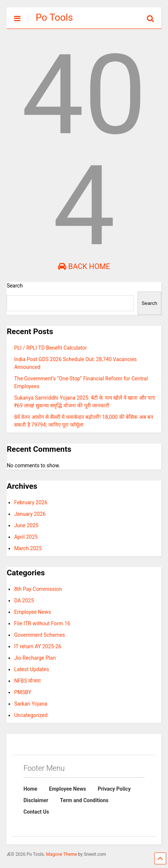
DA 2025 (24, 600)
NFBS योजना (27, 681)
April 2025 (26, 537)
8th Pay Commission (38, 589)
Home (30, 789)
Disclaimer (36, 800)
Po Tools (54, 17)
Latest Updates (32, 669)
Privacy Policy (114, 789)
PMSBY (23, 692)
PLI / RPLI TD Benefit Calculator (50, 348)
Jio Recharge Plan (35, 658)
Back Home (84, 266)
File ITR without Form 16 (42, 623)
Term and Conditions (84, 800)
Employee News (32, 612)
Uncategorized (31, 715)
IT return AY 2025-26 (38, 646)
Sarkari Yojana (31, 704)
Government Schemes (39, 635)
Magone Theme (61, 854)
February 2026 (31, 502)
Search (15, 286)
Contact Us (36, 812)
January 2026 (30, 514)
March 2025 (28, 548)
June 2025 (26, 525)
